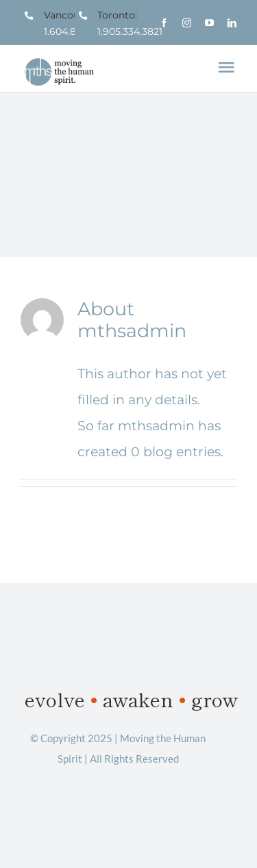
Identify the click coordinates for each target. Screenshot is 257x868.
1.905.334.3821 (130, 31)
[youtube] (209, 23)
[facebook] (164, 23)
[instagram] (187, 23)
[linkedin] (232, 23)
